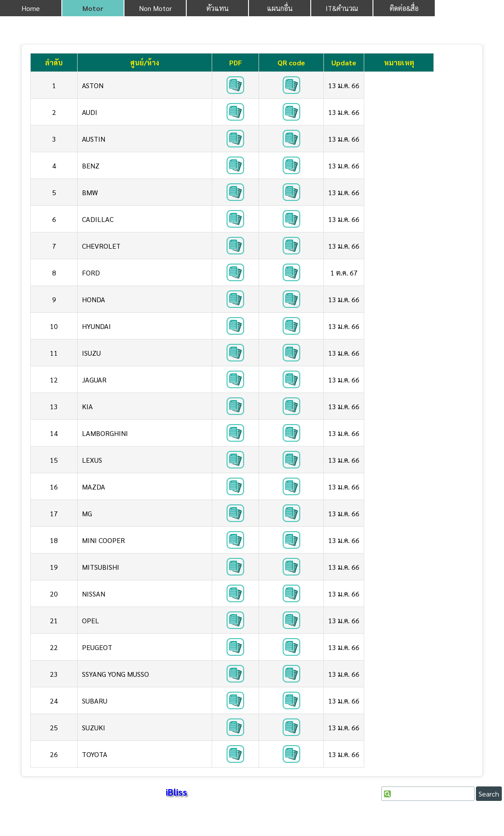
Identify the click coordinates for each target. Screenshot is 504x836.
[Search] (428, 794)
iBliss (176, 792)
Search (489, 794)
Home (31, 8)
